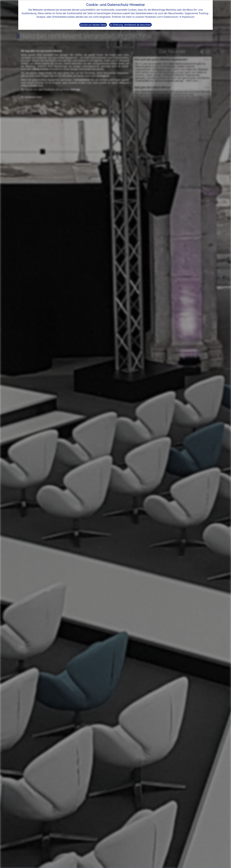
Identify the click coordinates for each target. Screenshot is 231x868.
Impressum (188, 17)
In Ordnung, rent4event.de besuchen (130, 25)
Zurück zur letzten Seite (93, 25)
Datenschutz (171, 17)
